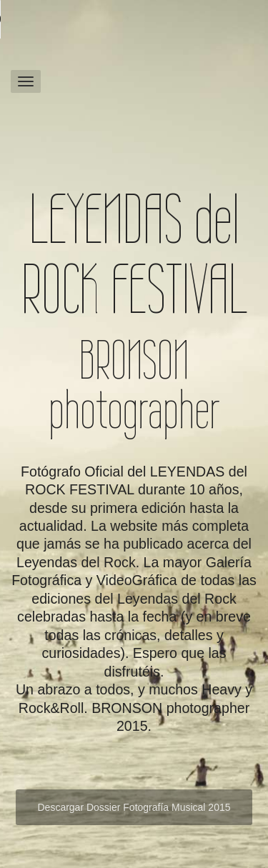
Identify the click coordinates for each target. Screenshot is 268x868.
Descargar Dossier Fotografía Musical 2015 (134, 807)
